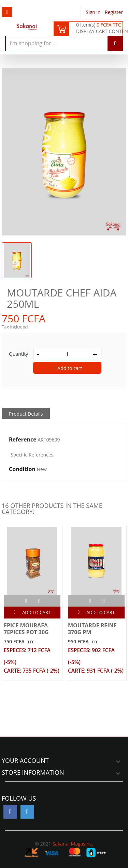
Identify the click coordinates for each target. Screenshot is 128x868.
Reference (23, 440)
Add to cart (68, 368)
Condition (22, 469)
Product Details (26, 414)
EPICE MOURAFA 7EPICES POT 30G (26, 629)
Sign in (94, 12)
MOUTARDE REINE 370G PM (92, 629)
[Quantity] (67, 354)
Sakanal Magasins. (73, 844)
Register (114, 12)
